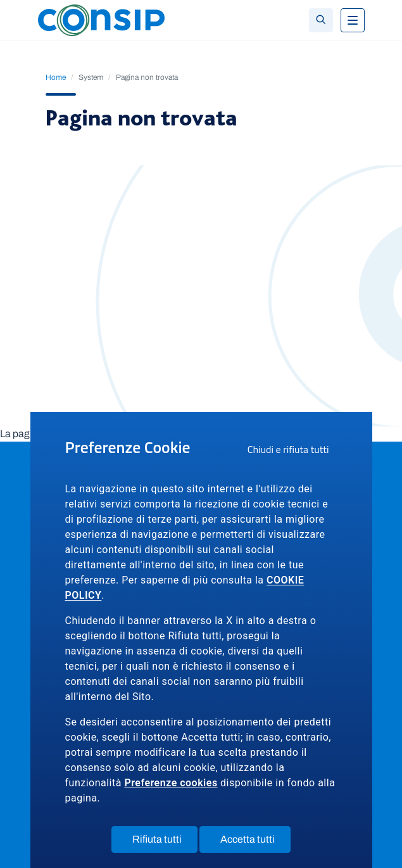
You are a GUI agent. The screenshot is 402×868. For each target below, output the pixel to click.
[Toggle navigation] (353, 20)
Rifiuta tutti (165, 842)
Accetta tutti (255, 842)
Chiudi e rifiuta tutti (292, 451)
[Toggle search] (321, 20)
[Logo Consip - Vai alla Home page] (101, 19)
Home (56, 77)
